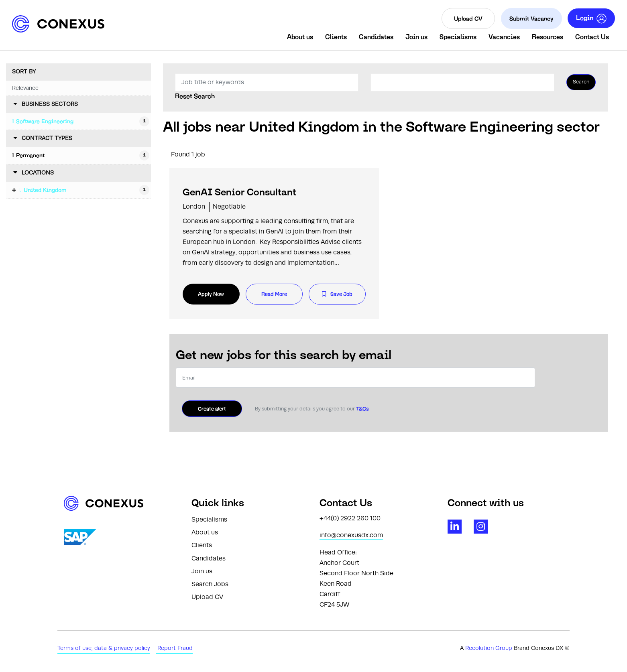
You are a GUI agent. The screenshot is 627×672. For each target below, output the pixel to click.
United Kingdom (45, 190)
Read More (274, 294)
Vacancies (504, 37)
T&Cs (362, 409)
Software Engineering (45, 121)
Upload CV (468, 18)
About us (300, 37)
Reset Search (195, 96)
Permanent (30, 155)
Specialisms (458, 37)
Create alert (212, 409)
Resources (548, 37)
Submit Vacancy (531, 18)
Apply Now (211, 294)
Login (591, 19)
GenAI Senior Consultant (239, 192)
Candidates (376, 37)
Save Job (341, 294)
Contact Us (592, 37)
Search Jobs (210, 584)
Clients (336, 37)
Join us (416, 37)
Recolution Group (490, 648)
